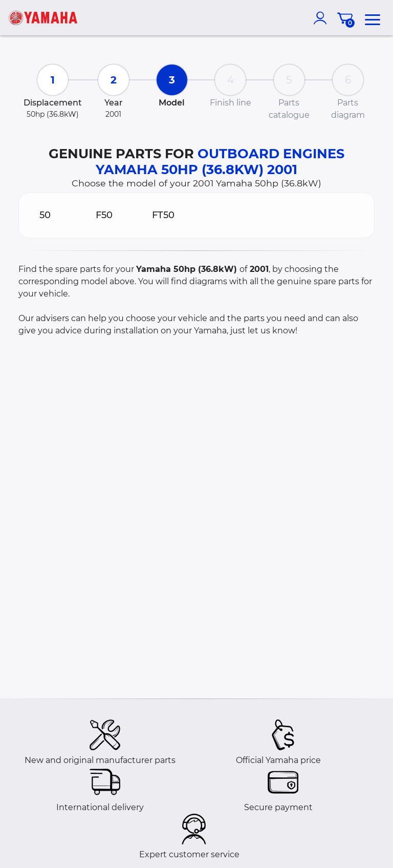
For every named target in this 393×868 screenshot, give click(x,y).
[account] (322, 18)
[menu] (373, 18)
